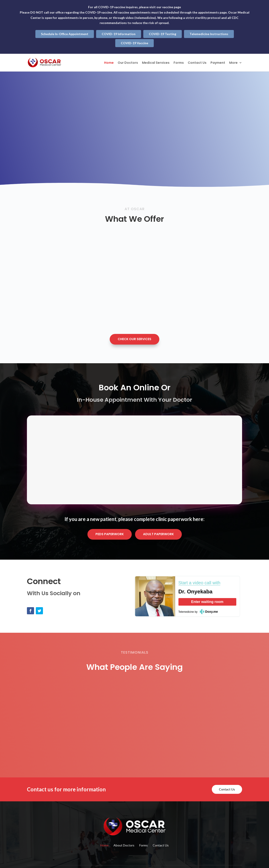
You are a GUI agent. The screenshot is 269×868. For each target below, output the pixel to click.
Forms (179, 63)
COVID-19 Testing (163, 34)
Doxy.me (211, 612)
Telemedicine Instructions (209, 34)
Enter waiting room (207, 602)
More (233, 63)
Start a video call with (199, 583)
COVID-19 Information (119, 34)
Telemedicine (186, 612)
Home (109, 63)
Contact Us (197, 63)
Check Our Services (134, 339)
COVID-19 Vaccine (134, 43)
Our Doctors (128, 63)
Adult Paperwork (158, 534)
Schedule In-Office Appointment (65, 34)
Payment (218, 63)
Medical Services (156, 63)
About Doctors (124, 845)
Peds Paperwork (110, 534)
